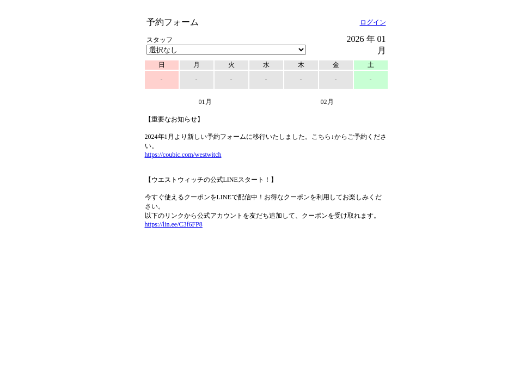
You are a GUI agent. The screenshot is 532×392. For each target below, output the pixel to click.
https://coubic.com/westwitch (183, 155)
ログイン (373, 22)
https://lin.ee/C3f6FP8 (174, 224)
